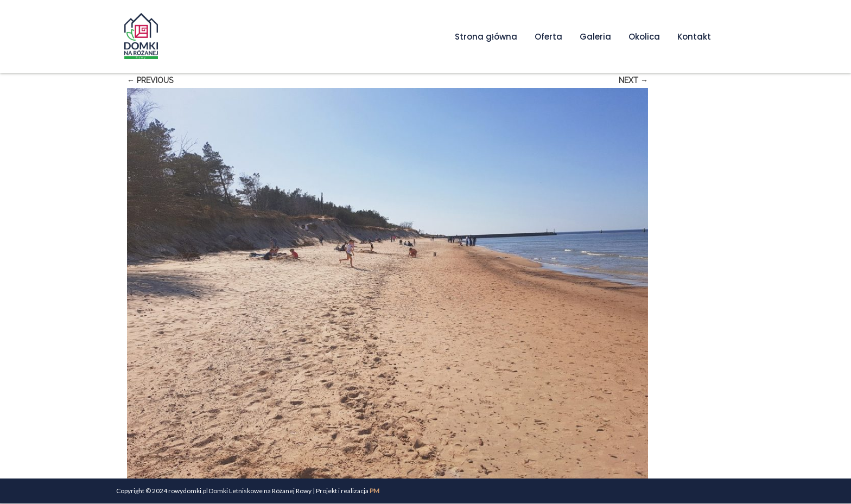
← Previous (150, 80)
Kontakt (694, 37)
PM (374, 491)
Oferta (548, 37)
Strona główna (486, 37)
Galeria (595, 37)
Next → (633, 80)
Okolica (644, 37)
